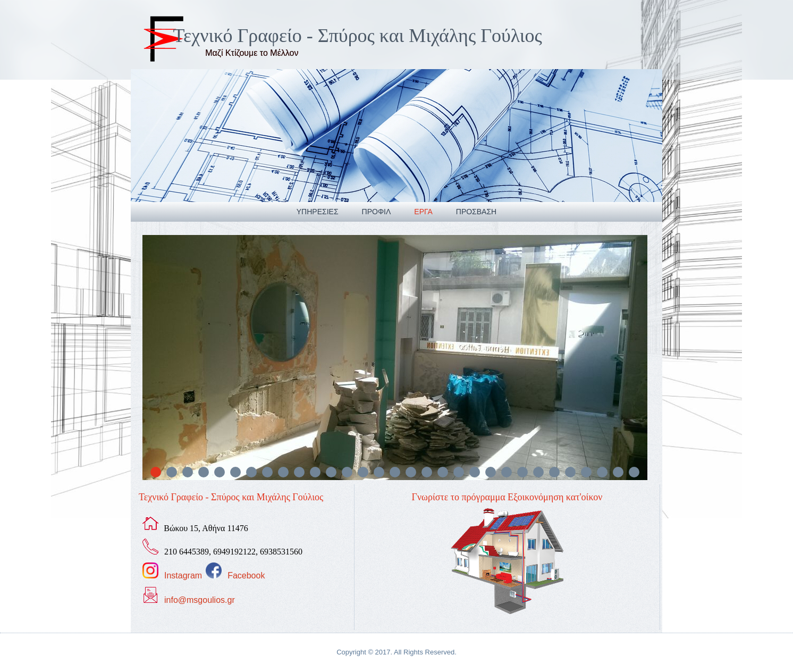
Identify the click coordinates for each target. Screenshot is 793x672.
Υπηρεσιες (318, 212)
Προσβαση (476, 212)
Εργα (423, 212)
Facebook (246, 576)
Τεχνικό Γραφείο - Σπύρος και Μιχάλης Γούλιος (358, 36)
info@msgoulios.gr (200, 600)
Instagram (183, 576)
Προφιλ (377, 212)
